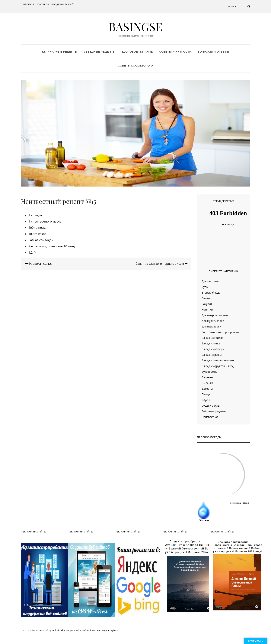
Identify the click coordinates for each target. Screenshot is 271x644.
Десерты (207, 389)
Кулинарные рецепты (60, 52)
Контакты (43, 4)
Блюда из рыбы (212, 355)
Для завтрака (210, 281)
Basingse (135, 26)
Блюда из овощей (213, 349)
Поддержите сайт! (63, 4)
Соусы (206, 400)
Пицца (206, 394)
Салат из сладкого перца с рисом (162, 264)
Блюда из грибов (213, 338)
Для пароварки (211, 326)
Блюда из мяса (211, 343)
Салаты (206, 298)
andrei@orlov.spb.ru (107, 630)
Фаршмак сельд (38, 264)
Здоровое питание (137, 52)
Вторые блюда (211, 293)
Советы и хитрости (175, 52)
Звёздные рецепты (214, 411)
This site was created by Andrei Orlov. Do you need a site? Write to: (62, 630)
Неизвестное (210, 417)
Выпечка (207, 383)
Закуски (207, 304)
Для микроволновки (215, 315)
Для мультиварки (213, 321)
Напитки (207, 309)
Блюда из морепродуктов (218, 360)
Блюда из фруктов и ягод (218, 366)
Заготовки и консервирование (221, 332)
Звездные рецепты (100, 52)
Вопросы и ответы (213, 52)
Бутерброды (210, 372)
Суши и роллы (211, 406)
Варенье (207, 377)
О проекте (27, 4)
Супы (205, 287)
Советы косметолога (135, 65)
